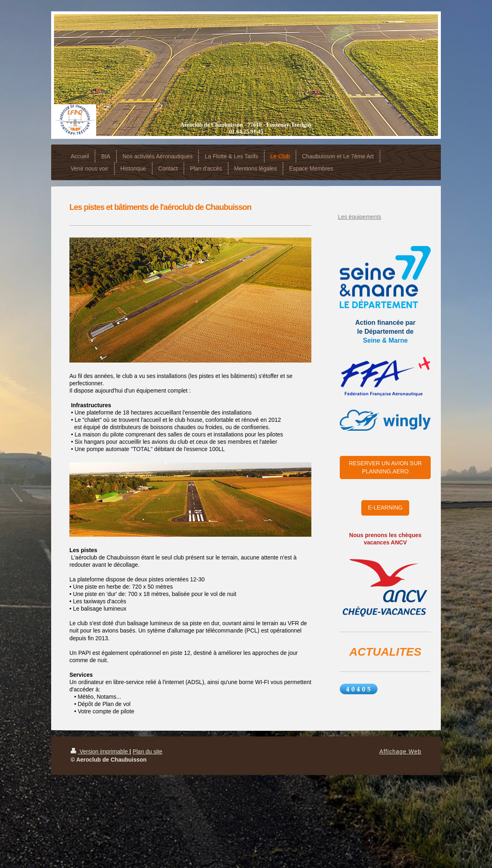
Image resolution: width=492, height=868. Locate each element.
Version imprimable (100, 751)
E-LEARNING (385, 507)
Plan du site (148, 751)
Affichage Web (400, 751)
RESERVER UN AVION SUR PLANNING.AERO (385, 467)
